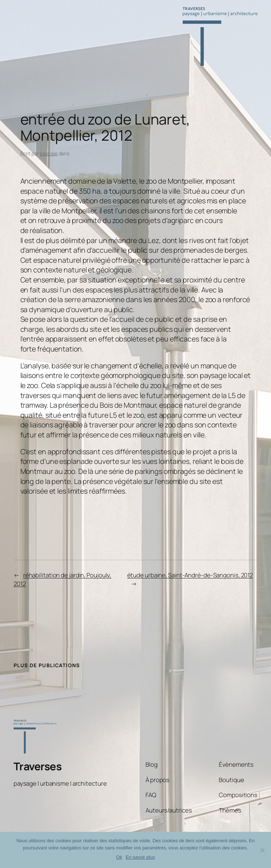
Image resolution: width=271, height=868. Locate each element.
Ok (119, 857)
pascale (48, 153)
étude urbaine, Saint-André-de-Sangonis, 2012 (190, 575)
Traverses (38, 766)
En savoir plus (140, 857)
